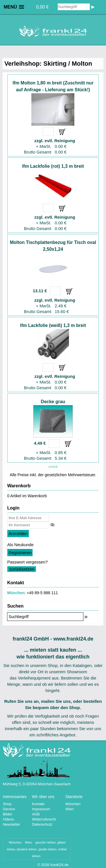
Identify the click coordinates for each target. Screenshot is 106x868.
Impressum (41, 809)
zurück (53, 467)
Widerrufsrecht (44, 819)
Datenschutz (42, 824)
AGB (36, 814)
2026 (45, 865)
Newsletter (11, 824)
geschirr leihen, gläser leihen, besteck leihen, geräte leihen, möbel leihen (37, 849)
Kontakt (38, 804)
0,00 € (42, 7)
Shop (7, 804)
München (16, 593)
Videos (8, 819)
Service (9, 809)
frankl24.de (59, 865)
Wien (70, 809)
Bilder (7, 814)
